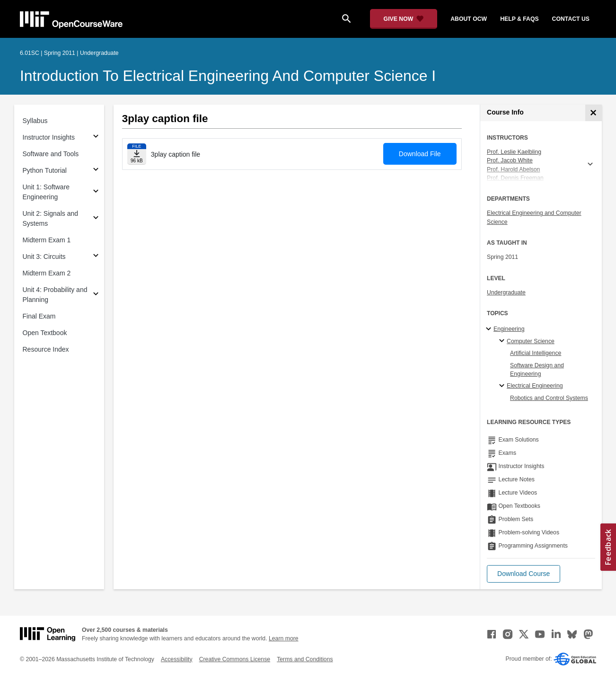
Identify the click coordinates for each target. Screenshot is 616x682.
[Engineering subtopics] (490, 329)
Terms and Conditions (305, 659)
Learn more (284, 638)
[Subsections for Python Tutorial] (96, 171)
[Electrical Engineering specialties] (503, 386)
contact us (571, 19)
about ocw (469, 19)
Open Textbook (45, 333)
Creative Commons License (235, 659)
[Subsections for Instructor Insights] (96, 137)
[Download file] (137, 154)
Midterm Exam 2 (47, 273)
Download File (420, 154)
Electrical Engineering (535, 386)
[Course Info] (594, 113)
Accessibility (177, 659)
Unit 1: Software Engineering (46, 192)
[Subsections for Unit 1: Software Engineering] (96, 192)
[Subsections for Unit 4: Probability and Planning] (96, 295)
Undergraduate (506, 292)
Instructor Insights (49, 137)
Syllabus (35, 121)
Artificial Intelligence (536, 353)
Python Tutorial (45, 170)
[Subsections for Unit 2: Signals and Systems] (96, 219)
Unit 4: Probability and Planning (55, 295)
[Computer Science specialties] (503, 341)
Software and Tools (51, 154)
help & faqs (519, 19)
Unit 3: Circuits (44, 257)
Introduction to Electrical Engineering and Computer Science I (228, 76)
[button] (524, 574)
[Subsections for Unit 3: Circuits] (96, 257)
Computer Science (531, 341)
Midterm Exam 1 (47, 240)
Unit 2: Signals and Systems (51, 218)
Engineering (509, 329)
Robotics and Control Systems (549, 398)
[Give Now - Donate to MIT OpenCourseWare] (404, 19)
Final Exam (39, 316)
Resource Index (46, 349)
